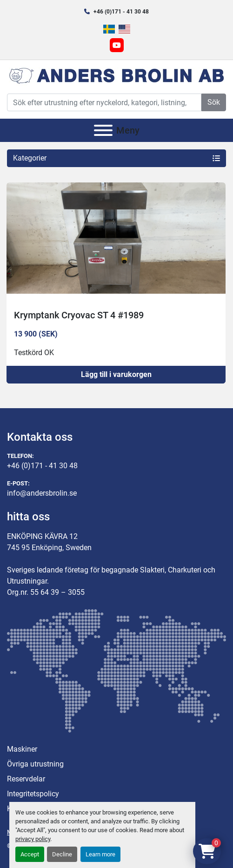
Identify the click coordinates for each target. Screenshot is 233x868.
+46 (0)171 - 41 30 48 (121, 12)
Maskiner (22, 749)
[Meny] (103, 130)
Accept (30, 854)
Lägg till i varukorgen (116, 374)
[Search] (104, 102)
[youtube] (117, 45)
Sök (214, 102)
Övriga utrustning (35, 764)
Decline (62, 854)
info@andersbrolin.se (42, 493)
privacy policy (33, 839)
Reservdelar (26, 779)
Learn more (100, 854)
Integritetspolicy (33, 794)
